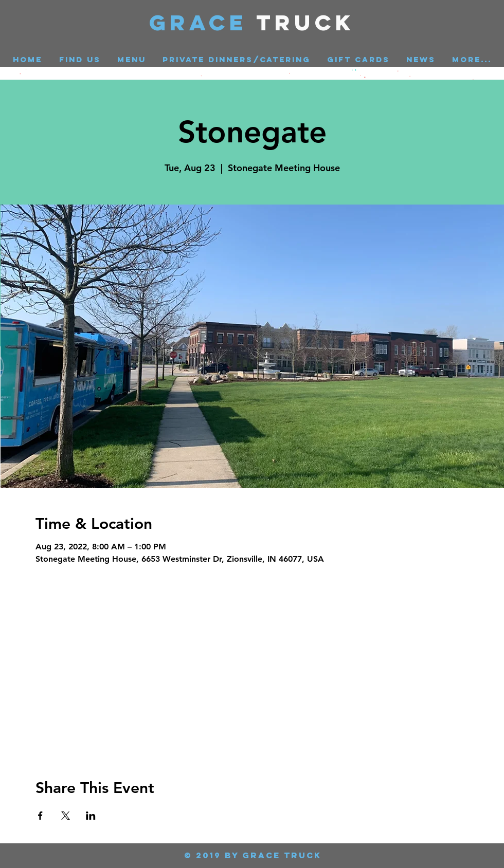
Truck (306, 22)
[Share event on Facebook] (40, 816)
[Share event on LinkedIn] (91, 816)
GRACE (203, 22)
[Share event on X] (66, 816)
